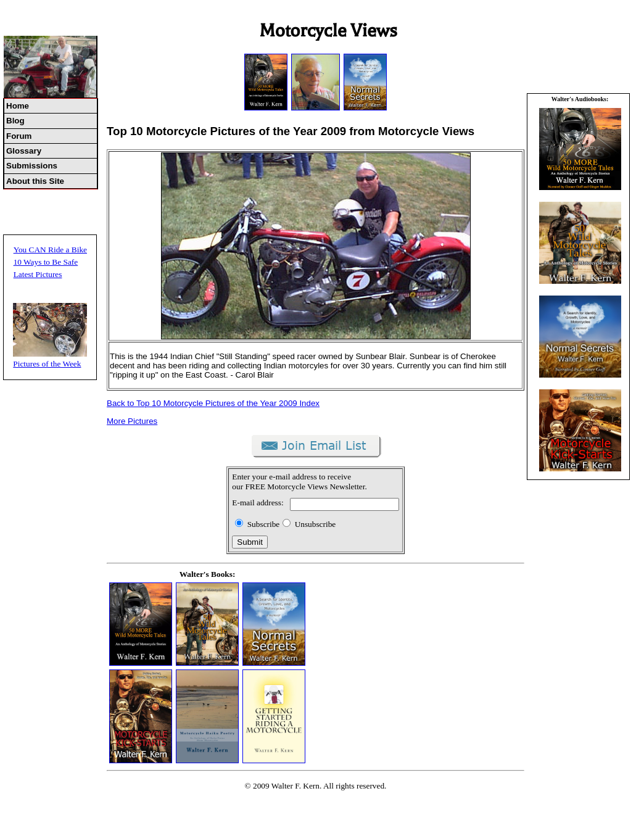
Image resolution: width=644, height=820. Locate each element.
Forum (19, 136)
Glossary (24, 151)
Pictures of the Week (47, 364)
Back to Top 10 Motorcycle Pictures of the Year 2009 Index (213, 403)
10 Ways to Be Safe (46, 262)
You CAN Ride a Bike (50, 250)
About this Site (35, 181)
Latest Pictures (38, 274)
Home (18, 106)
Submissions (32, 166)
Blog (15, 121)
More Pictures (132, 421)
